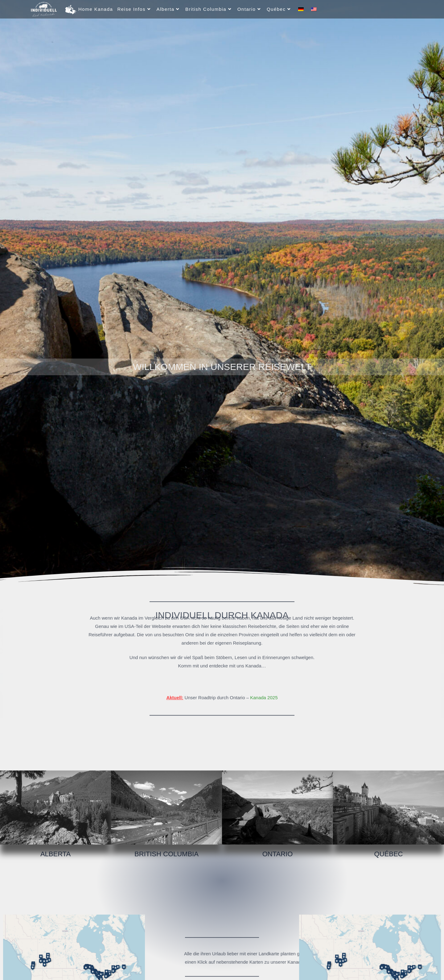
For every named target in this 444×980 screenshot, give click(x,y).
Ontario (278, 854)
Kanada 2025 (264, 687)
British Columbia (166, 854)
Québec (389, 854)
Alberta (55, 854)
